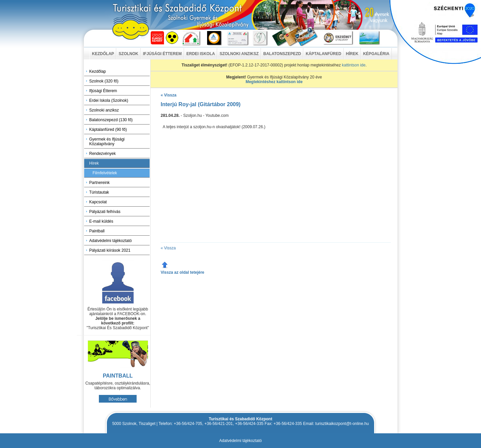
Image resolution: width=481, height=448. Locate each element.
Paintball (97, 231)
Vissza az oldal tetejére (183, 272)
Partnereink (99, 183)
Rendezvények (102, 154)
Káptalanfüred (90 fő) (108, 130)
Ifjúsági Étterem (103, 91)
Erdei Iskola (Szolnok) (109, 100)
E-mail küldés (101, 221)
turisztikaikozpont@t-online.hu (342, 424)
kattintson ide (354, 65)
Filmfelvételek (105, 173)
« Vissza (169, 95)
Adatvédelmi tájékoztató (110, 241)
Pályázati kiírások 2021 (110, 250)
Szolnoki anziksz (104, 110)
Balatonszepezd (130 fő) (111, 120)
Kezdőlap (98, 71)
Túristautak (99, 192)
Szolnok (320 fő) (104, 81)
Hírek (94, 163)
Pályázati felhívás (105, 212)
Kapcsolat (98, 202)
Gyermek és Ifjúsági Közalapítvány (107, 142)
